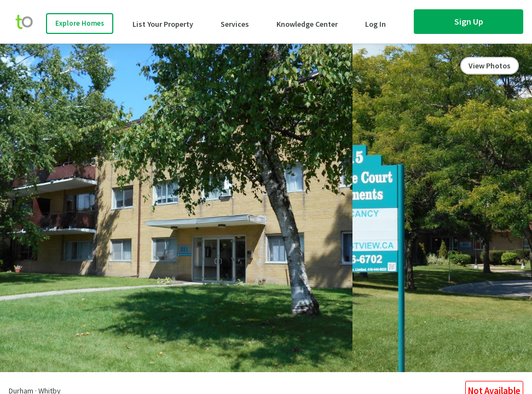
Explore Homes (80, 23)
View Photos (490, 66)
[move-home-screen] (30, 22)
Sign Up (469, 21)
